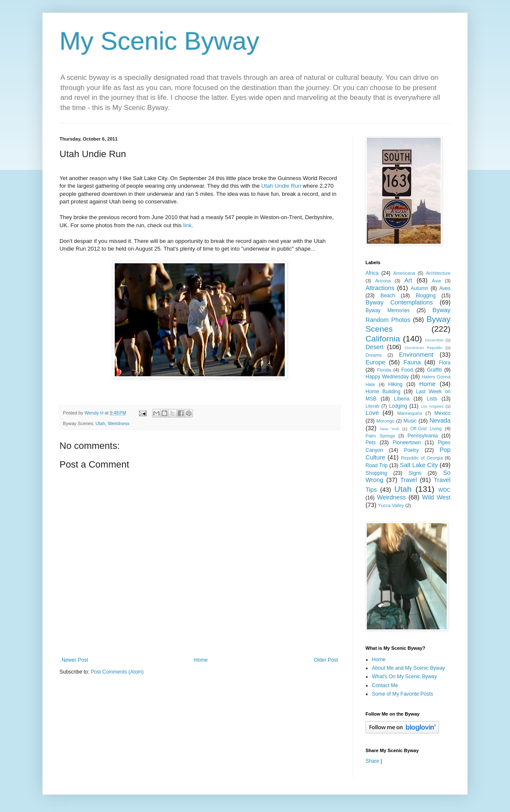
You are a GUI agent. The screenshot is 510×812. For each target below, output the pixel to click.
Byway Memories (388, 310)
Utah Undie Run (281, 186)
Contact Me (385, 685)
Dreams (374, 355)
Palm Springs (380, 436)
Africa (372, 273)
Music (410, 421)
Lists (432, 399)
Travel (409, 480)
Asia (436, 281)
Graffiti (434, 370)
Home (201, 660)
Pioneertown (407, 443)
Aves (445, 288)
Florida (384, 370)
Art (408, 280)
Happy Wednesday (387, 377)
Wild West (436, 497)
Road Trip (377, 465)
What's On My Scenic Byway (404, 677)
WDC (444, 490)
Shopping (376, 473)
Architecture (438, 273)
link (187, 225)
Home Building (383, 392)
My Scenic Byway (159, 41)
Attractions (380, 288)
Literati (372, 406)
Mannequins (409, 413)
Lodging (398, 406)
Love (372, 413)
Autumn (419, 288)
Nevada (440, 420)
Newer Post (75, 660)
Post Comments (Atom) (117, 672)
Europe (375, 362)
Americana (404, 273)
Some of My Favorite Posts (402, 694)
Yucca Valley (391, 505)
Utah (101, 423)
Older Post (326, 660)
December (434, 340)
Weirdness (119, 423)
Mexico (442, 413)
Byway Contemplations (399, 302)
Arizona (383, 281)
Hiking (395, 384)
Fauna (412, 362)
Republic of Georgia (422, 458)
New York (390, 429)
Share (372, 761)
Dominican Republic (424, 348)
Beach (388, 296)
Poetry (412, 450)
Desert (374, 347)
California (383, 339)
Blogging (426, 296)
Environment (416, 355)
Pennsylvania (423, 436)
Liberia (402, 399)
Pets (371, 443)
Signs (415, 473)
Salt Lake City (419, 465)
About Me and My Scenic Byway (408, 668)
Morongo (386, 421)
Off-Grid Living (426, 429)
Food (407, 370)
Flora (445, 363)
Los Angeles (432, 406)
